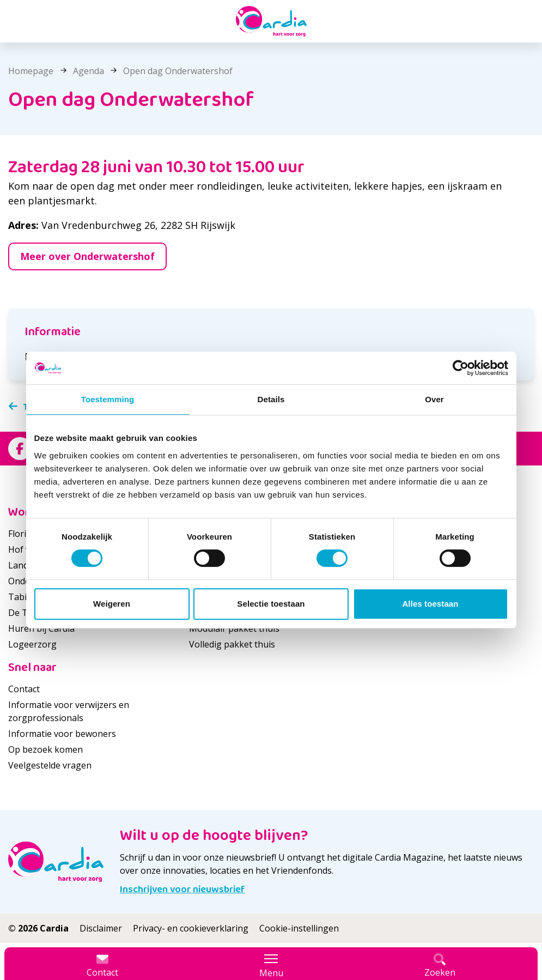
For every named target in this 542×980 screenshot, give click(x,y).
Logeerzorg (32, 644)
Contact (24, 689)
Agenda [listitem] (87, 71)
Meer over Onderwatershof (87, 256)
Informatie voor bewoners (62, 734)
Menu (271, 966)
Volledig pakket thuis (232, 644)
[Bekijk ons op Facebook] (20, 449)
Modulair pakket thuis (234, 628)
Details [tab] (271, 399)
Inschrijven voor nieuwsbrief (182, 890)
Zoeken (440, 966)
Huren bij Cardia (41, 628)
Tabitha (24, 597)
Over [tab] (434, 399)
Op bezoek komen (45, 749)
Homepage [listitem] (32, 71)
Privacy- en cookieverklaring (191, 928)
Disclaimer (101, 928)
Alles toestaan (430, 604)
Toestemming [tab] (108, 399)
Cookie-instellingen (299, 928)
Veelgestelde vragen (50, 765)
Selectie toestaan (271, 604)
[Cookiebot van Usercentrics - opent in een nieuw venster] (461, 368)
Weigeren (112, 604)
